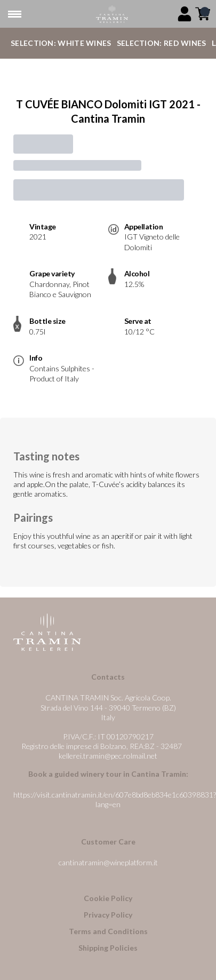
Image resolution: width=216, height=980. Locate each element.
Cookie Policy (108, 898)
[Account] (185, 14)
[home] (112, 14)
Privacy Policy (108, 915)
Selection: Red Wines (162, 43)
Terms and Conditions (108, 931)
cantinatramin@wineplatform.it (108, 862)
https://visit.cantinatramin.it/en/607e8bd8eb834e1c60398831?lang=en (115, 799)
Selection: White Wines (61, 43)
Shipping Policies (108, 948)
